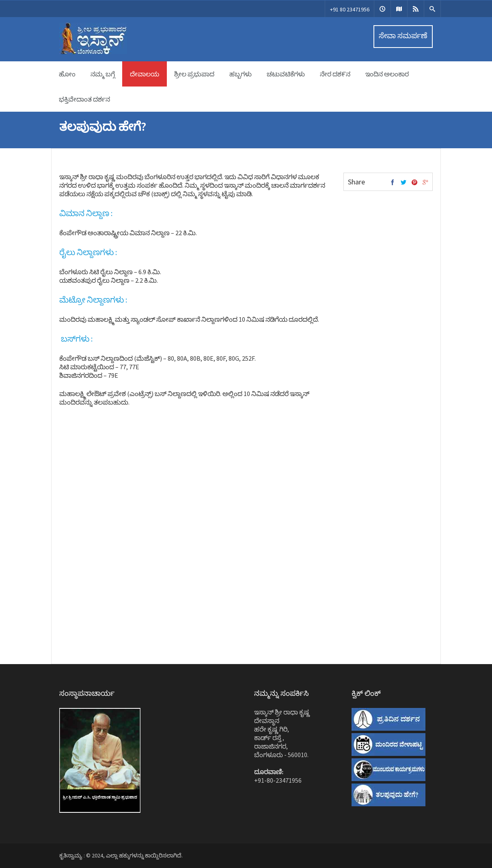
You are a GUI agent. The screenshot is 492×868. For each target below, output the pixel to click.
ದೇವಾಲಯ (145, 74)
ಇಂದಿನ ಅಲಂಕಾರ (387, 74)
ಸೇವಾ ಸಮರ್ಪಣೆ (403, 36)
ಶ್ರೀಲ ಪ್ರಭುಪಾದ (194, 74)
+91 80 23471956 (350, 9)
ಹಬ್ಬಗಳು (241, 74)
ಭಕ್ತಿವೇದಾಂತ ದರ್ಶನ (84, 99)
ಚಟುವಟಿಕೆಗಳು (286, 74)
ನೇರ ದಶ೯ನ (335, 74)
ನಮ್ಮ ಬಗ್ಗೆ (103, 74)
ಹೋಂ (67, 74)
